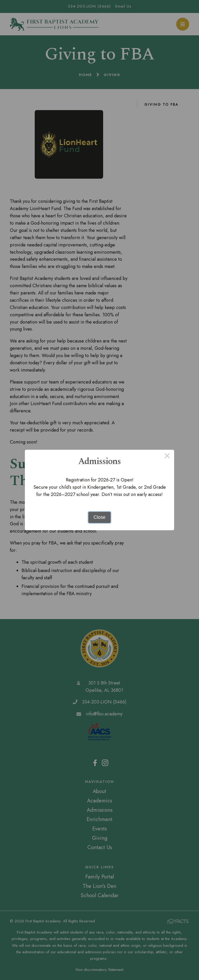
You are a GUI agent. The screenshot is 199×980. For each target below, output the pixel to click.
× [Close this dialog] (167, 457)
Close (99, 517)
